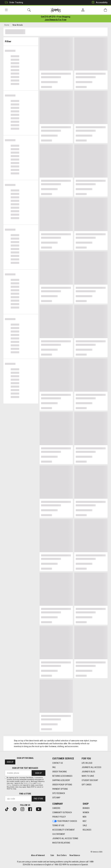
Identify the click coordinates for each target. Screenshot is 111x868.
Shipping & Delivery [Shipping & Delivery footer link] (61, 780)
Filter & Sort (21, 41)
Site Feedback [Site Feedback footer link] (59, 793)
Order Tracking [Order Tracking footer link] (60, 772)
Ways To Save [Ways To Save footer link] (88, 776)
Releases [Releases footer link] (87, 830)
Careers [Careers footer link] (56, 808)
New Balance (75, 855)
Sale (52, 855)
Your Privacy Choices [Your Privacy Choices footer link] (65, 821)
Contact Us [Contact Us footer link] (58, 763)
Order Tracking (13, 3)
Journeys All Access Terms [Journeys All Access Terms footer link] (65, 838)
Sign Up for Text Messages (25, 768)
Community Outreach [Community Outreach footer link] (62, 812)
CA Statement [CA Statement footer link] (59, 834)
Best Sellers (62, 855)
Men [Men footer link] (84, 817)
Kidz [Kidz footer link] (85, 821)
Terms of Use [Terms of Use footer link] (58, 825)
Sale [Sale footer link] (85, 825)
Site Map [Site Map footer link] (56, 798)
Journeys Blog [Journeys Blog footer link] (88, 772)
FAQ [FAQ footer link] (54, 767)
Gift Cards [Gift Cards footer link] (87, 785)
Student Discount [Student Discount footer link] (90, 780)
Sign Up (10, 762)
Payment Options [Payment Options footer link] (60, 789)
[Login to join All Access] (56, 17)
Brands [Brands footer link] (86, 808)
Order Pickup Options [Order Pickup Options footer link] (62, 785)
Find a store (25, 794)
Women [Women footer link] (86, 812)
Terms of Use (28, 783)
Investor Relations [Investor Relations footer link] (61, 843)
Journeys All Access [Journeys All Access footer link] (91, 767)
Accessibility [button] (99, 3)
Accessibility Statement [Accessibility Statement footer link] (64, 830)
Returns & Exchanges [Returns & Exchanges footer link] (62, 776)
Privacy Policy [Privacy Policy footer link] (59, 817)
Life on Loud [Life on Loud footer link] (87, 763)
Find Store (38, 799)
